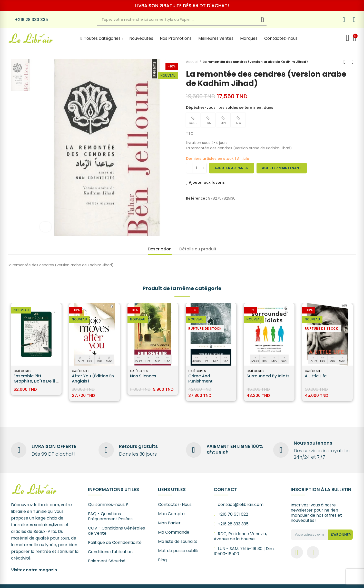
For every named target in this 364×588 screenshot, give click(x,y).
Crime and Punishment (200, 379)
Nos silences (143, 376)
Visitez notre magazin (34, 570)
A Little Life (316, 376)
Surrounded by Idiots (268, 376)
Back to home (346, 62)
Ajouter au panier (232, 168)
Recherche (266, 20)
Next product (352, 62)
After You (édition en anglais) (93, 379)
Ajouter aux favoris (207, 182)
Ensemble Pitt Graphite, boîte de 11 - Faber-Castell (36, 381)
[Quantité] (196, 168)
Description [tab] (160, 249)
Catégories (22, 371)
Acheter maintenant (282, 168)
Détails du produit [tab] (198, 249)
